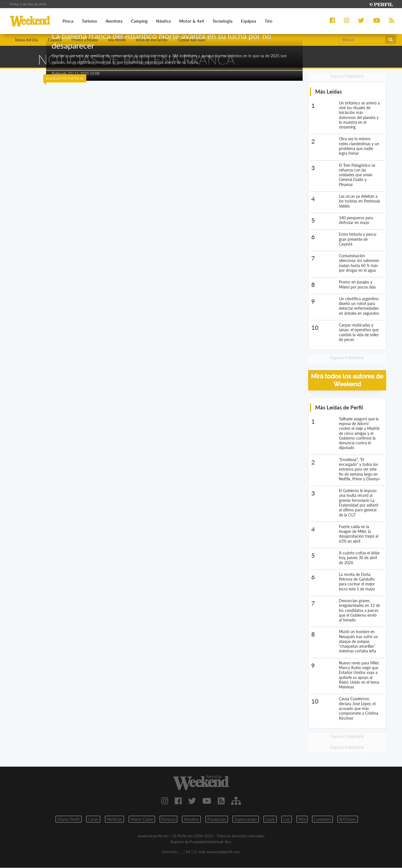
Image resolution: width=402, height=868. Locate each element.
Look (270, 819)
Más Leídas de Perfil (339, 408)
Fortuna (168, 819)
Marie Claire (142, 819)
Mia (302, 819)
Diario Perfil (69, 819)
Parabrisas (217, 819)
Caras (93, 819)
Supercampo (246, 819)
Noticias (114, 819)
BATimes (348, 819)
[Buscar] (362, 40)
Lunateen (322, 819)
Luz (287, 819)
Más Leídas (328, 92)
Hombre (191, 819)
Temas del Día (26, 40)
